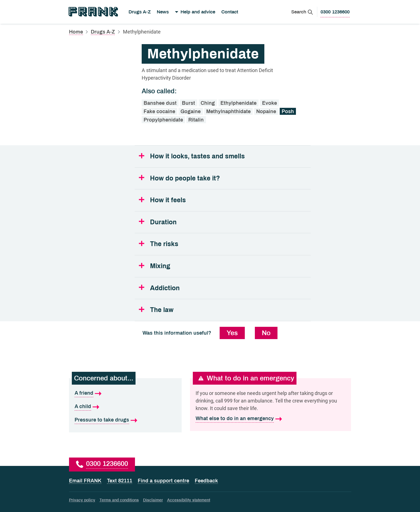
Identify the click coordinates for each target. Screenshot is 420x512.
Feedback (206, 481)
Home (76, 32)
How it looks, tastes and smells (197, 156)
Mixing (160, 266)
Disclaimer (153, 500)
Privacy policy (82, 500)
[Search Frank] (302, 12)
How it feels (168, 200)
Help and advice (198, 12)
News (163, 12)
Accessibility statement (189, 500)
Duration (163, 222)
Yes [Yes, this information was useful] (232, 333)
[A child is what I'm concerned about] (125, 407)
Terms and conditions (119, 500)
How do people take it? (185, 178)
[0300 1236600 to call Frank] (335, 12)
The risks (164, 244)
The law (162, 310)
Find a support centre (163, 481)
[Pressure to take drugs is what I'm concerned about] (125, 420)
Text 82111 (120, 481)
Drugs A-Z (140, 12)
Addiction (165, 288)
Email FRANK (85, 481)
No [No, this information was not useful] (266, 333)
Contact (230, 12)
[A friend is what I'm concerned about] (125, 393)
